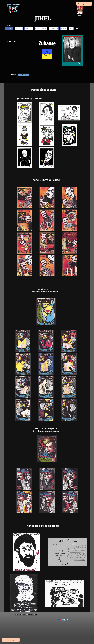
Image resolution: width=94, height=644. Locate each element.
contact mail (12, 41)
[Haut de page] (11, 640)
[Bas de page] (84, 4)
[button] (77, 28)
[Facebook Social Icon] (59, 620)
